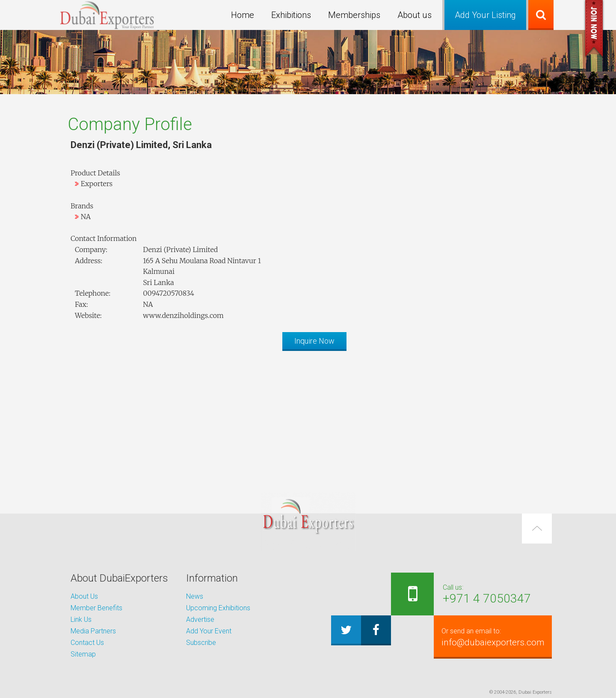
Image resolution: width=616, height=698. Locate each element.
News (195, 596)
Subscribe (201, 643)
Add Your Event (209, 631)
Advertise (200, 619)
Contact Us (87, 643)
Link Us (81, 619)
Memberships (354, 15)
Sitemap (83, 654)
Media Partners (93, 631)
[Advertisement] (308, 417)
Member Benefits (96, 608)
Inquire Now (314, 341)
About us (415, 15)
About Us (84, 596)
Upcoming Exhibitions (218, 608)
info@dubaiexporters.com (490, 637)
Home (243, 15)
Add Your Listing (485, 15)
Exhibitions (291, 15)
